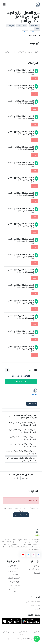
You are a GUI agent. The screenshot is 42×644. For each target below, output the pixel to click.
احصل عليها (21, 381)
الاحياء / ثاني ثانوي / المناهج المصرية (23, 417)
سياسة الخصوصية (14, 639)
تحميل (34, 78)
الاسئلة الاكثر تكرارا (33, 602)
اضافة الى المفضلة (21, 376)
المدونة (38, 609)
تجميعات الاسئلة (14, 578)
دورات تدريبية (15, 582)
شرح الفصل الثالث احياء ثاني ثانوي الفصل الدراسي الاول (23, 438)
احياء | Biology (35, 32)
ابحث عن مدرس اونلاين (14, 567)
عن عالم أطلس (35, 569)
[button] (7, 370)
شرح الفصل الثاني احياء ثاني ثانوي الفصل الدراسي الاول (23, 445)
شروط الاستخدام (28, 639)
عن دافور (37, 566)
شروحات (25, 32)
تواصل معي (32, 404)
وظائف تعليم (35, 605)
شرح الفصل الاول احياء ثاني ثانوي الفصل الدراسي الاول (21, 452)
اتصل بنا (37, 573)
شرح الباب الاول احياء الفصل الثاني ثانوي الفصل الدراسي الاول (21, 459)
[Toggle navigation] (4, 5)
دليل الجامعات (14, 585)
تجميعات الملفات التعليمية (13, 573)
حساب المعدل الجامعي (14, 590)
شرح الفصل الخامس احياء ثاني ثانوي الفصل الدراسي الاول (23, 431)
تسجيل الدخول (21, 515)
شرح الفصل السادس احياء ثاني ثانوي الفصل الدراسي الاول (22, 424)
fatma (35, 395)
